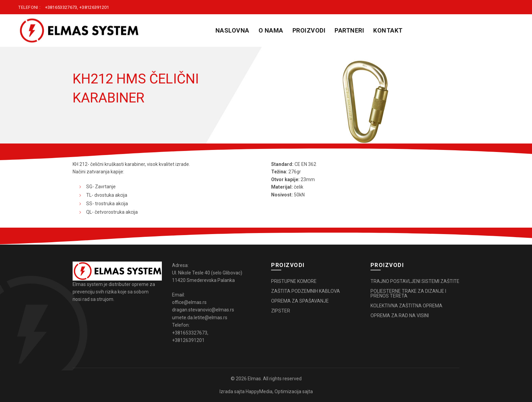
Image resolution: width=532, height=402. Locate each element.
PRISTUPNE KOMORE (294, 281)
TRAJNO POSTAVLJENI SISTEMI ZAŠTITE (415, 281)
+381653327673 (61, 7)
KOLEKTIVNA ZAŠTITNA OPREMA (406, 306)
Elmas (254, 379)
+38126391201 (94, 7)
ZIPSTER (281, 311)
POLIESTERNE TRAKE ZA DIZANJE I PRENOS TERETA (408, 293)
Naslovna (232, 30)
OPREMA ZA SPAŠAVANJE (300, 301)
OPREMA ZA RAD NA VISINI (400, 315)
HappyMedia (259, 391)
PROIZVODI (309, 30)
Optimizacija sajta (294, 391)
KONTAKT (388, 30)
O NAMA (271, 30)
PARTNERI (349, 30)
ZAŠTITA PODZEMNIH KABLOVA (306, 291)
